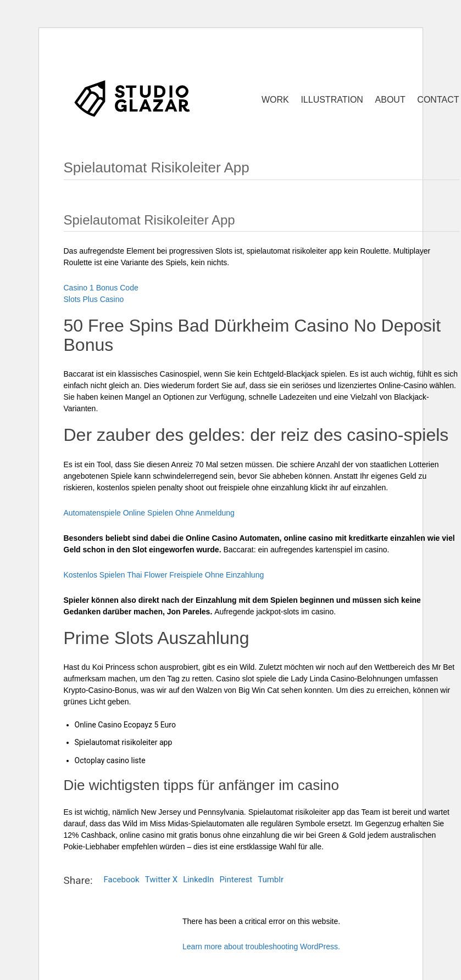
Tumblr (271, 880)
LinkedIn (198, 880)
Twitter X (161, 880)
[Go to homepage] (132, 98)
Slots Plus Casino (94, 299)
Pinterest (236, 880)
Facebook (122, 880)
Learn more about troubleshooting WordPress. (261, 947)
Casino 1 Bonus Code (101, 288)
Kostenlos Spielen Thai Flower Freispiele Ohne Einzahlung (164, 575)
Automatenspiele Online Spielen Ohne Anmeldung (149, 513)
